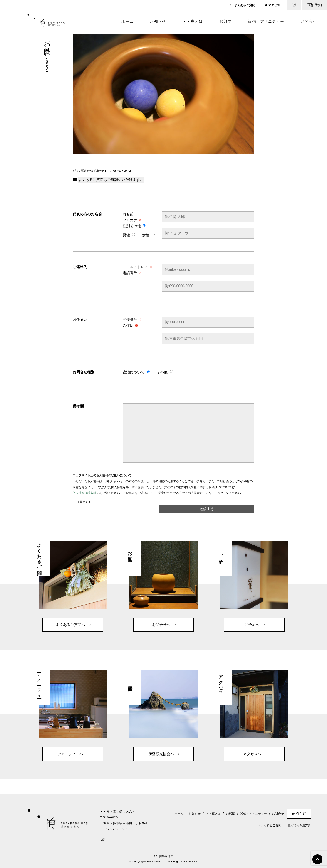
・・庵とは (193, 21)
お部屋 (226, 21)
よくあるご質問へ (70, 625)
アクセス (272, 5)
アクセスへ (252, 754)
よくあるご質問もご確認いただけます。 (111, 180)
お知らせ (158, 21)
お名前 (130, 214)
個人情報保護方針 (84, 493)
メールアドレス (138, 267)
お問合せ (309, 21)
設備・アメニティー (266, 21)
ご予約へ (252, 625)
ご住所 (130, 325)
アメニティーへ (71, 754)
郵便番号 (132, 320)
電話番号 (132, 273)
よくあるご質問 (243, 5)
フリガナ (132, 220)
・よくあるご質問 (270, 825)
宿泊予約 (315, 5)
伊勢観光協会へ (161, 754)
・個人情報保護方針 (298, 825)
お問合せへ (161, 625)
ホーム (128, 21)
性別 (126, 226)
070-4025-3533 (121, 171)
